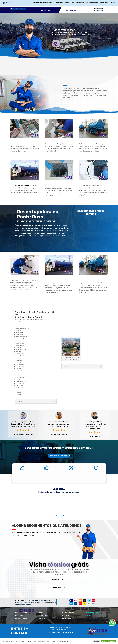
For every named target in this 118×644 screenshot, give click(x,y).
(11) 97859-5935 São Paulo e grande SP (59, 630)
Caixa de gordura (92, 4)
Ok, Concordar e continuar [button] (109, 641)
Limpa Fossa (104, 4)
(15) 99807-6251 (99, 8)
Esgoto (67, 4)
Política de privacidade (64, 641)
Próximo (61, 515)
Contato (113, 4)
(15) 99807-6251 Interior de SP (58, 632)
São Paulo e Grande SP (44, 8)
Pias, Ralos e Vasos (78, 4)
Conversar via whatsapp (58, 456)
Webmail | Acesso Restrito (19, 9)
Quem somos (58, 4)
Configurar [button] (97, 641)
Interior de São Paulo (71, 8)
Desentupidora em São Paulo (42, 4)
